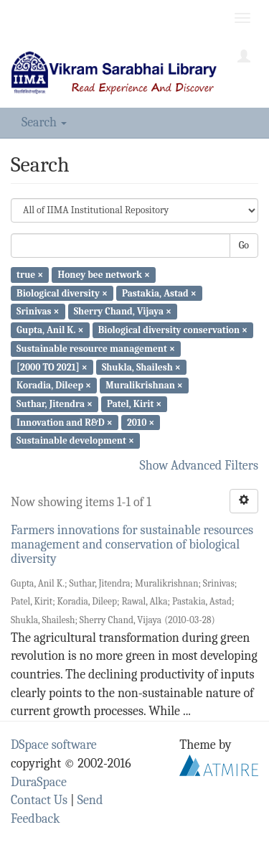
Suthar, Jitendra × (55, 404)
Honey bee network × (104, 275)
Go (244, 245)
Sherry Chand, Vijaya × (123, 311)
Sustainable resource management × (96, 349)
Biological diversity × (62, 293)
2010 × (141, 422)
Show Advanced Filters (199, 466)
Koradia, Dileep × (54, 385)
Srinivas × (38, 311)
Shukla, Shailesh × (141, 367)
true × (30, 275)
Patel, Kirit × (134, 404)
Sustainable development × (75, 440)
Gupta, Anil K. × (50, 330)
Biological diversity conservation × (173, 330)
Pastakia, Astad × (159, 293)
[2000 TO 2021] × (52, 367)
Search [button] (44, 122)
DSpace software (54, 745)
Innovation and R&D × (65, 422)
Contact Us (39, 800)
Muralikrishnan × (144, 385)
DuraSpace (39, 782)
